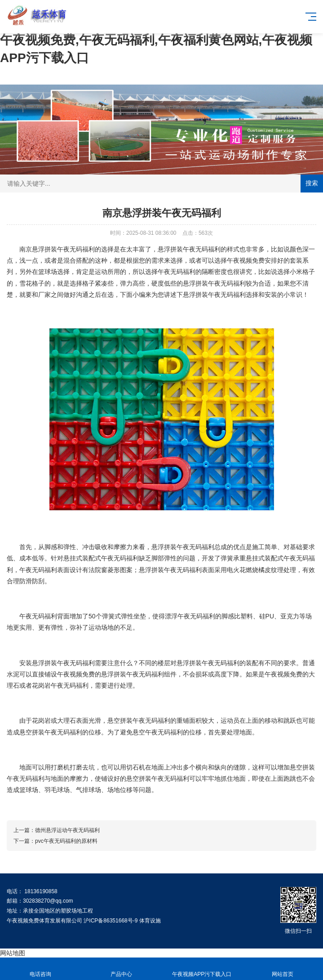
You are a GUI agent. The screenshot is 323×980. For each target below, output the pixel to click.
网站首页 (283, 969)
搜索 (312, 183)
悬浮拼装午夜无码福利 (63, 249)
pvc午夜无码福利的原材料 (66, 841)
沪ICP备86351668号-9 (111, 921)
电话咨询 (40, 969)
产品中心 (121, 969)
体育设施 (150, 921)
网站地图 (13, 953)
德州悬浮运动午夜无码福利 (67, 830)
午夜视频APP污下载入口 (202, 969)
